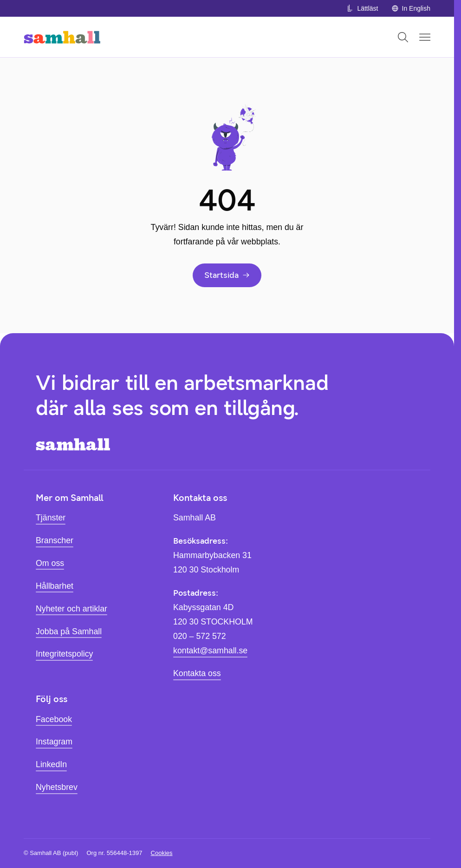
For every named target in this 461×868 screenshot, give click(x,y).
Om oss (50, 563)
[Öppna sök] (403, 37)
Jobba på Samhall (69, 631)
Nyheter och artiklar (71, 609)
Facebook (54, 719)
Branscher (55, 540)
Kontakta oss (197, 673)
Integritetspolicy (64, 654)
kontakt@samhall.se (210, 651)
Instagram (54, 742)
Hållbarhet (55, 586)
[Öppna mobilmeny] (425, 37)
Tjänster (51, 518)
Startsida (227, 275)
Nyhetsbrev (57, 787)
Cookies (162, 853)
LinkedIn (51, 764)
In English (411, 8)
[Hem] (62, 37)
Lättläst (362, 8)
